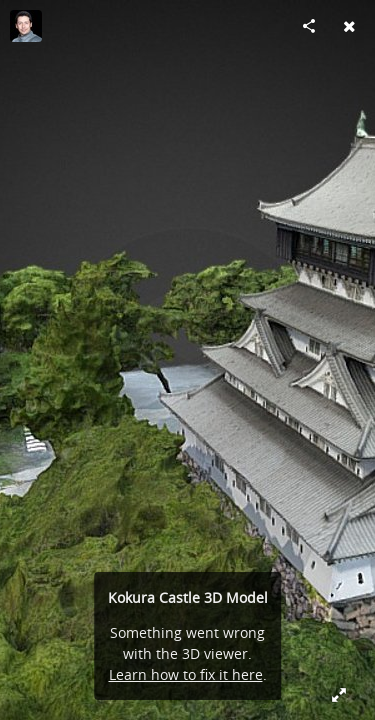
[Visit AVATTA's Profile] (26, 26)
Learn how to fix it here (186, 674)
